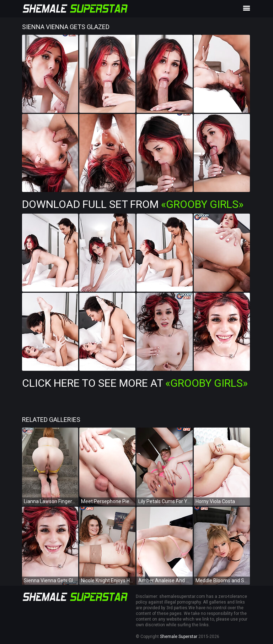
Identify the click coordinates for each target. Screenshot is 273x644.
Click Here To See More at (135, 383)
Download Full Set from (133, 204)
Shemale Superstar (179, 637)
